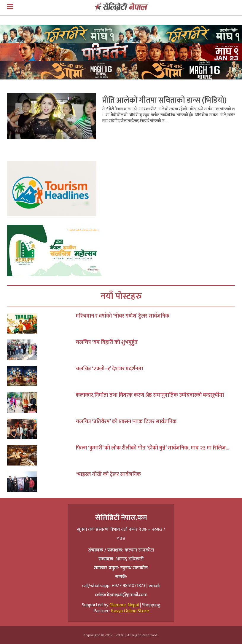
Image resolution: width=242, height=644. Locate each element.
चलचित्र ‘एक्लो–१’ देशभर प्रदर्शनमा (109, 369)
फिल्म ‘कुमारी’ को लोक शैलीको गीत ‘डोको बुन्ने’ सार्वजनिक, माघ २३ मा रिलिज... (152, 448)
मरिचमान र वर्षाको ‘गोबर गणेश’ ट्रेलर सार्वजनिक (122, 316)
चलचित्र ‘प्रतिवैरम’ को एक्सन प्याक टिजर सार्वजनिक (126, 422)
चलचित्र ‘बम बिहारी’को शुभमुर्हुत (107, 342)
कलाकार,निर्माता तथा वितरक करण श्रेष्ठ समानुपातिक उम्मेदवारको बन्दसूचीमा (150, 395)
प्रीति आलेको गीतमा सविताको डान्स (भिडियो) (164, 100)
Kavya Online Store (130, 611)
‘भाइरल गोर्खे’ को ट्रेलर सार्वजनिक (108, 474)
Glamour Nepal (124, 605)
